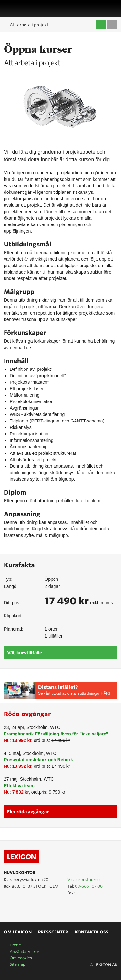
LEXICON (20, 9)
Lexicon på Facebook (26, 907)
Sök (114, 9)
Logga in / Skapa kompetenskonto (101, 25)
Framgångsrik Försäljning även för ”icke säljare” (56, 734)
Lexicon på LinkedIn (17, 907)
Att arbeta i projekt (29, 25)
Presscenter (53, 932)
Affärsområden (106, 9)
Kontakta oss (92, 932)
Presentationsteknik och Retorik (38, 760)
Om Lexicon (18, 932)
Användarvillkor (25, 951)
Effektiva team (19, 786)
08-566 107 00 (89, 886)
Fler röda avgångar (28, 812)
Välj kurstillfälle (25, 653)
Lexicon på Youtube (8, 907)
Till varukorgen (112, 25)
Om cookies (21, 958)
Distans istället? (58, 687)
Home (15, 945)
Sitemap (18, 964)
